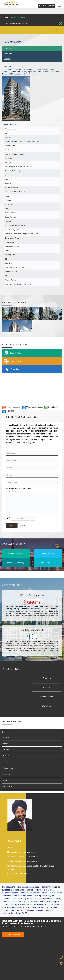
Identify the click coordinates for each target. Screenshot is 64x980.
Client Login (46, 970)
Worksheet (20, 687)
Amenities (8, 54)
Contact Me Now (13, 916)
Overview (8, 48)
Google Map (12, 353)
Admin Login (10, 970)
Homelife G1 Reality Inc (23, 838)
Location (8, 59)
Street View (12, 361)
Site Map (55, 970)
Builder (5, 762)
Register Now (7, 768)
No (9, 491)
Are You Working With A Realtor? (18, 488)
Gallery (5, 725)
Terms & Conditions (34, 970)
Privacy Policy (21, 970)
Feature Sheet (48, 687)
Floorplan (48, 678)
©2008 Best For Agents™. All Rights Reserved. (27, 974)
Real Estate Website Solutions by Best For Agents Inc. (27, 976)
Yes (16, 491)
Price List (20, 678)
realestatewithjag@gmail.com (23, 834)
